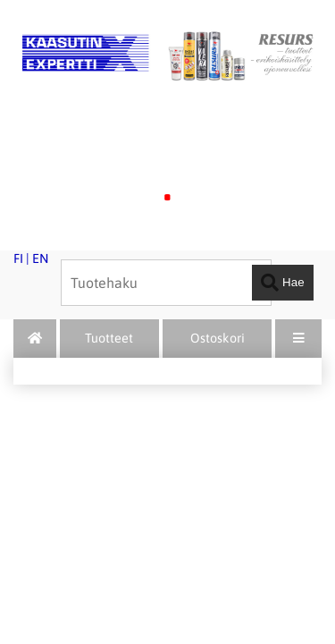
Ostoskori (218, 338)
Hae (282, 283)
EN (40, 258)
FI (18, 258)
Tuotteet (109, 338)
